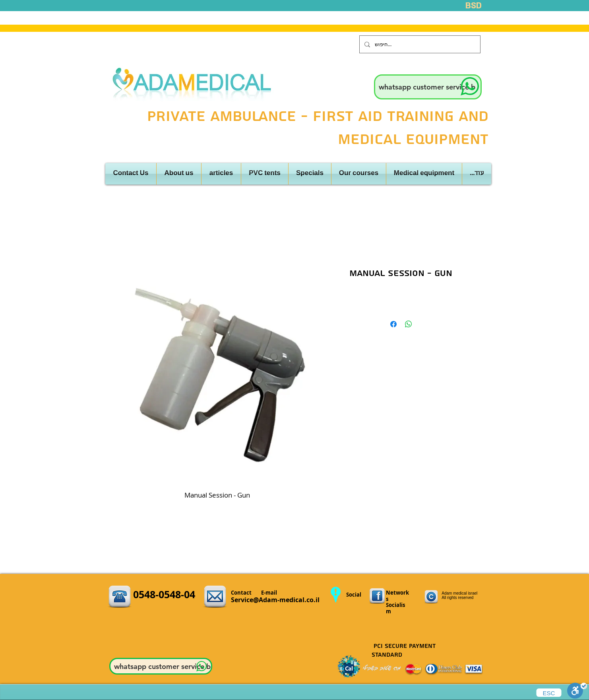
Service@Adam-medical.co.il (275, 600)
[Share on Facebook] (393, 324)
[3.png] (377, 596)
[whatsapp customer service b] (428, 87)
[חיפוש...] (419, 44)
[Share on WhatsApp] (409, 324)
